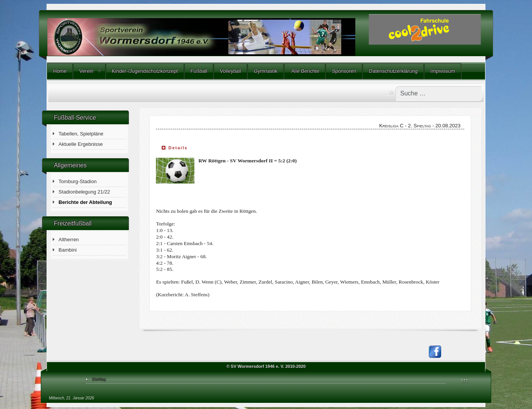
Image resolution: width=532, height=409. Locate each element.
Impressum (443, 71)
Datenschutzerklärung (393, 71)
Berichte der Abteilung (85, 202)
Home (60, 71)
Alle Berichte (305, 71)
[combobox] (439, 93)
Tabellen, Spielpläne (81, 134)
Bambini (68, 250)
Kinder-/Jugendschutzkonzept (145, 71)
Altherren (69, 240)
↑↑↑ (465, 380)
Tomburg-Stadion (78, 181)
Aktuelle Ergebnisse (81, 144)
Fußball (199, 71)
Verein (86, 71)
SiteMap (99, 379)
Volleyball (230, 71)
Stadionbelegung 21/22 (84, 192)
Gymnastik (265, 71)
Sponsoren (344, 71)
